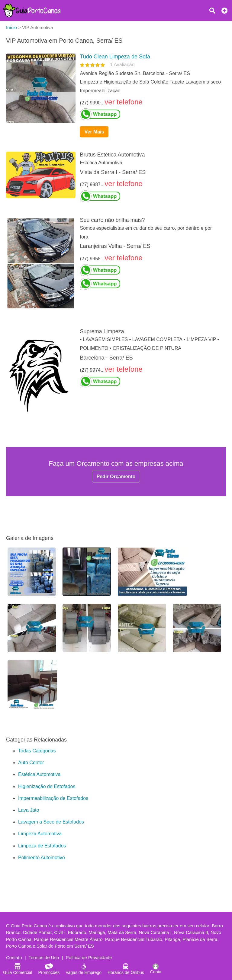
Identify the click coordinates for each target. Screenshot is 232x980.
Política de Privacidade (89, 957)
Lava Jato (29, 810)
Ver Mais (94, 132)
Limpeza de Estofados (42, 846)
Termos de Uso (44, 957)
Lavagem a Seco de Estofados (51, 822)
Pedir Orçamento (116, 477)
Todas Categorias (37, 751)
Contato (14, 957)
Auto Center (31, 763)
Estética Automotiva (39, 774)
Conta (156, 969)
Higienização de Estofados (47, 786)
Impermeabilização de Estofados (53, 798)
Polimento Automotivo (42, 858)
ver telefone (123, 102)
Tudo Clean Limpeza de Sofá (115, 57)
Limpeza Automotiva (40, 834)
